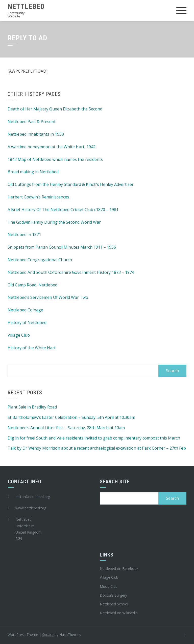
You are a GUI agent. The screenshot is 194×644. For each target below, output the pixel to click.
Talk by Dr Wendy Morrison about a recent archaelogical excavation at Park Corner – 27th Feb (97, 448)
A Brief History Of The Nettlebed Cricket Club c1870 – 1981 (63, 210)
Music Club (109, 586)
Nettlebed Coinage (25, 310)
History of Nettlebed (27, 323)
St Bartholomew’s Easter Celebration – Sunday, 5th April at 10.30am (71, 417)
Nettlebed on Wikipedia (119, 613)
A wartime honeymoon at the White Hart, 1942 (52, 147)
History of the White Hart (32, 348)
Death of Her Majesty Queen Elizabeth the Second (55, 109)
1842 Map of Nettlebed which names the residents (55, 159)
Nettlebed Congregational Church (40, 260)
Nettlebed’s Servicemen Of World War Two (48, 297)
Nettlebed (26, 6)
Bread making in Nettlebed (33, 172)
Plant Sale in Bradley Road (32, 407)
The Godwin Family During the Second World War (54, 222)
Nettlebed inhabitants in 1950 (36, 134)
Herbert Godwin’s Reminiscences (38, 197)
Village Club (19, 335)
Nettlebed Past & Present (32, 122)
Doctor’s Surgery (113, 595)
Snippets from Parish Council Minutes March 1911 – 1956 (62, 247)
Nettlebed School (114, 604)
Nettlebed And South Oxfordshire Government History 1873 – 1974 (71, 272)
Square (48, 635)
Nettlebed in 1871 (24, 235)
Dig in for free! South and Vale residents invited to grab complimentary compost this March (94, 438)
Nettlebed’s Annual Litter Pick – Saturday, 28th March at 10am (66, 428)
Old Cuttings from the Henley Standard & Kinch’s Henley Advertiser (71, 184)
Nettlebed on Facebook (119, 568)
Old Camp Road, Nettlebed (32, 285)
